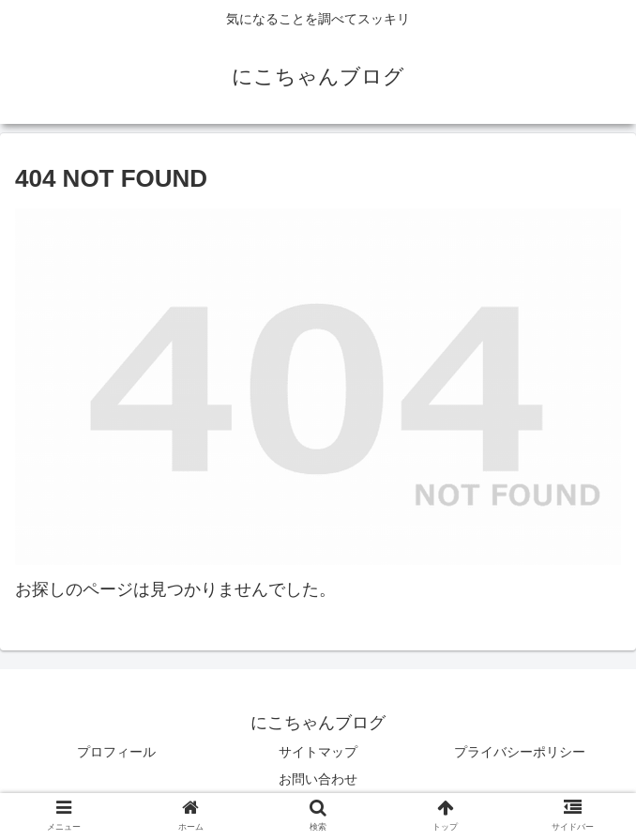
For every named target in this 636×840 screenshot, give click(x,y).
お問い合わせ (318, 779)
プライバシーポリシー (520, 752)
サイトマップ (318, 752)
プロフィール (116, 752)
